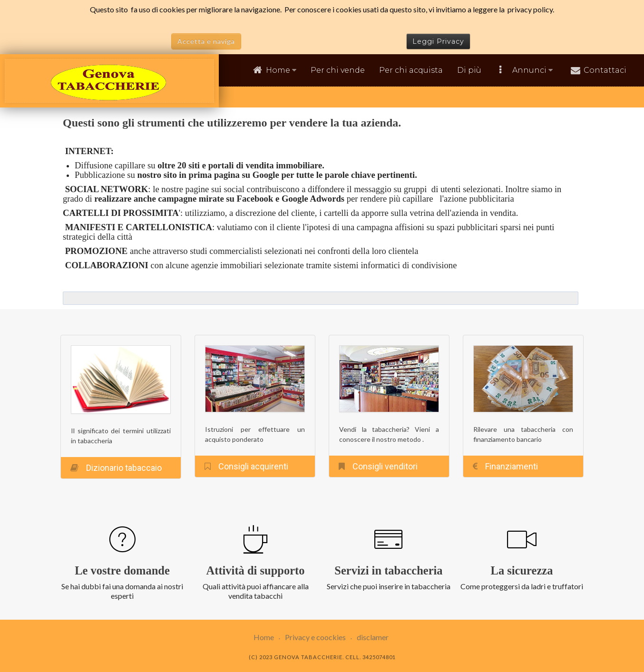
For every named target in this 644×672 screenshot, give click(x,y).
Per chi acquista (411, 70)
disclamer (373, 637)
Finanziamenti (512, 466)
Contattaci (605, 70)
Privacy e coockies (315, 637)
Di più (469, 70)
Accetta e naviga (206, 41)
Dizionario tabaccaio (124, 468)
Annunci (532, 70)
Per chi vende (338, 70)
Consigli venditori (385, 466)
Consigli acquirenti (253, 466)
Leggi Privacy (438, 41)
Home (281, 70)
